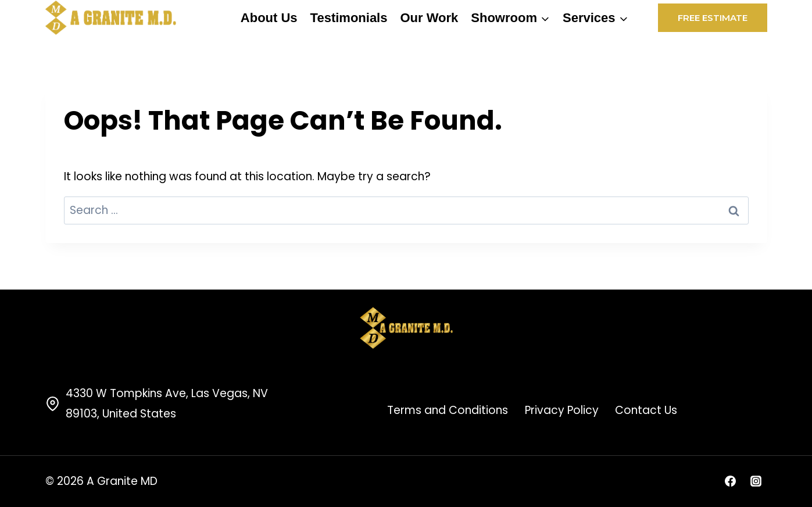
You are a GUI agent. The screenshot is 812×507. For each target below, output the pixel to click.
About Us (269, 18)
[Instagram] (756, 481)
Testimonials (349, 18)
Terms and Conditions (448, 410)
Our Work (429, 18)
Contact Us (646, 410)
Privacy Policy (562, 410)
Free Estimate (713, 18)
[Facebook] (731, 481)
